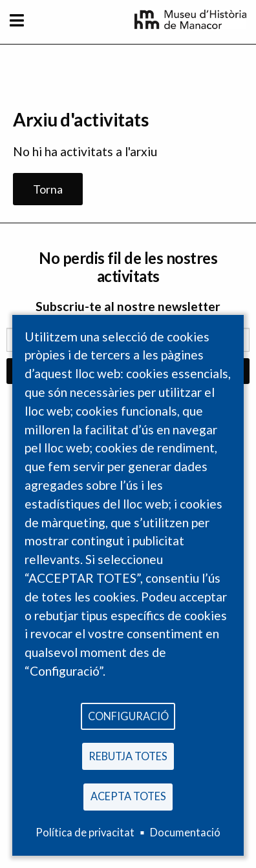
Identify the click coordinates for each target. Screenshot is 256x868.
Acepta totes (128, 796)
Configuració (128, 716)
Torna (48, 189)
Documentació (185, 832)
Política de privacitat (85, 832)
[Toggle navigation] (17, 20)
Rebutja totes (128, 756)
